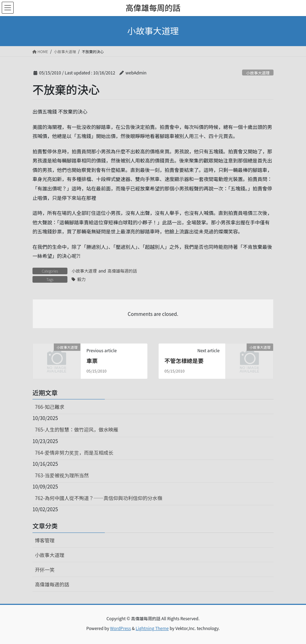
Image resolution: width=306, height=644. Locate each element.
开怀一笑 (45, 570)
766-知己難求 (50, 407)
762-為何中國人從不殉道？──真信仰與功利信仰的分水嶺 (99, 498)
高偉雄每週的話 (122, 271)
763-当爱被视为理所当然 (62, 475)
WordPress (121, 628)
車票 (92, 361)
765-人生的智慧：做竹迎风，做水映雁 (76, 429)
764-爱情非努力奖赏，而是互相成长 (74, 453)
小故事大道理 (258, 73)
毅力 (81, 279)
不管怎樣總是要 (184, 361)
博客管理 (45, 540)
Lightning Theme (152, 628)
